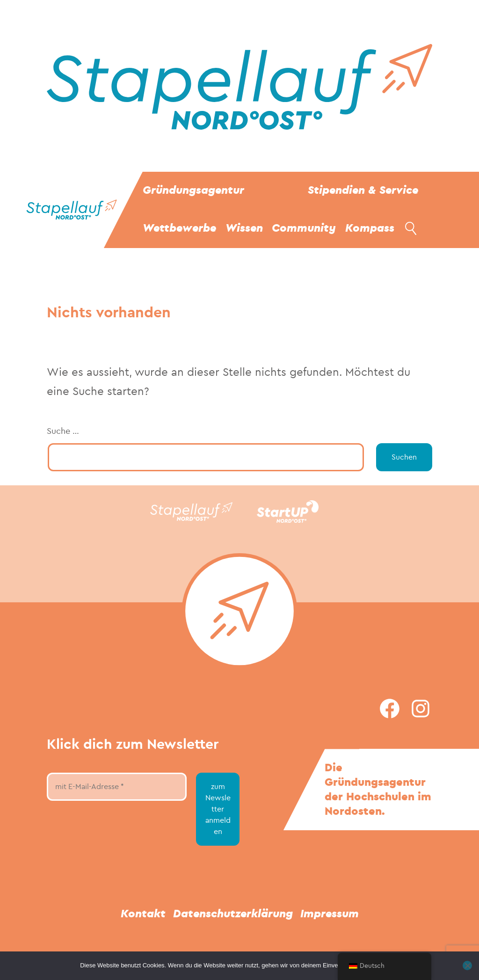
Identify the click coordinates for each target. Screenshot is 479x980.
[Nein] (467, 965)
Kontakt (143, 914)
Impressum (330, 914)
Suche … (63, 431)
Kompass (370, 228)
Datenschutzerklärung (233, 914)
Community (304, 228)
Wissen (244, 228)
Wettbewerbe (179, 228)
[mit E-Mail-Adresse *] (117, 787)
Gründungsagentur (193, 190)
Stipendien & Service (363, 190)
